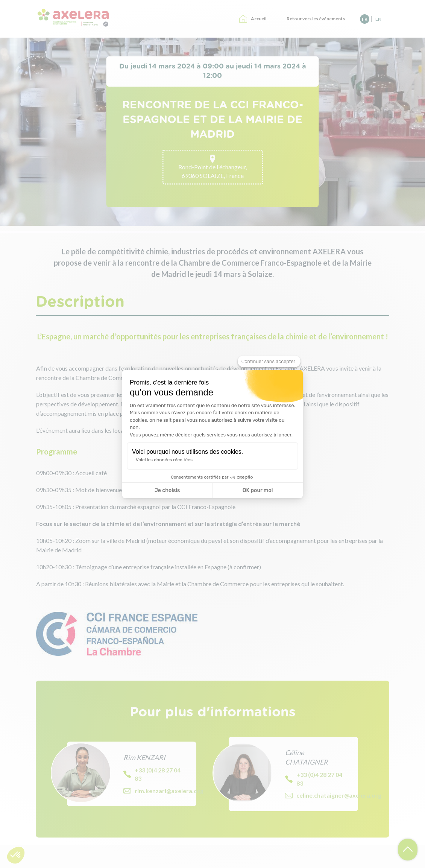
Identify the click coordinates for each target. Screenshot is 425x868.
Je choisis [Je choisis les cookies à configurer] (167, 490)
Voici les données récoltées (164, 460)
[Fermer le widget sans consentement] (269, 362)
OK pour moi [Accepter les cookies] (258, 490)
